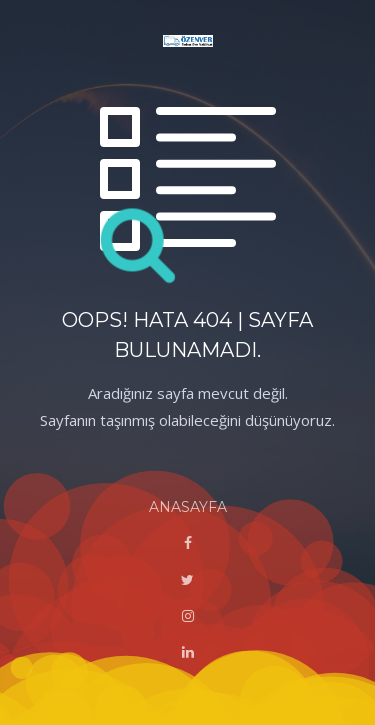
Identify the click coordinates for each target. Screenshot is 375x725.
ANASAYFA (188, 507)
